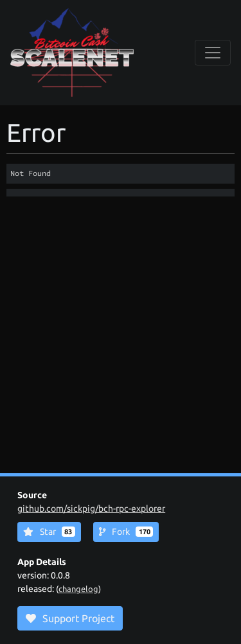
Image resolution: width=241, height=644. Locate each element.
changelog (78, 589)
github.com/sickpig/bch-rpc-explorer (91, 509)
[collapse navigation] (213, 53)
